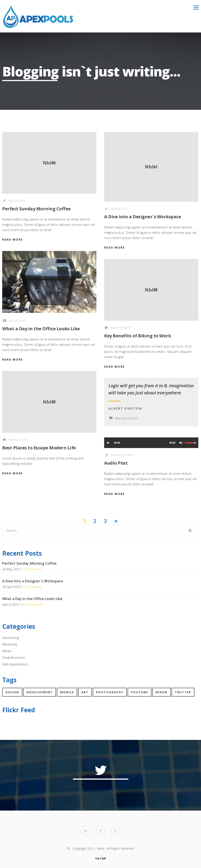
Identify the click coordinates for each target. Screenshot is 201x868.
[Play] (108, 443)
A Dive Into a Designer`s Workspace (143, 217)
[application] (151, 443)
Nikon (162, 692)
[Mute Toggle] (181, 443)
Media (7, 651)
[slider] (145, 443)
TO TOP (100, 859)
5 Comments (33, 569)
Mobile (67, 692)
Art (85, 692)
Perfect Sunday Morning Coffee (36, 209)
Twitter (183, 692)
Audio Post (116, 463)
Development (40, 692)
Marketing (10, 644)
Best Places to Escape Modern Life (39, 448)
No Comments (32, 605)
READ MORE (12, 239)
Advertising (11, 638)
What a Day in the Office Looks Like (41, 329)
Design (12, 692)
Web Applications (15, 664)
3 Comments (33, 587)
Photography (110, 692)
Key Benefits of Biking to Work (138, 336)
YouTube (140, 692)
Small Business (14, 657)
